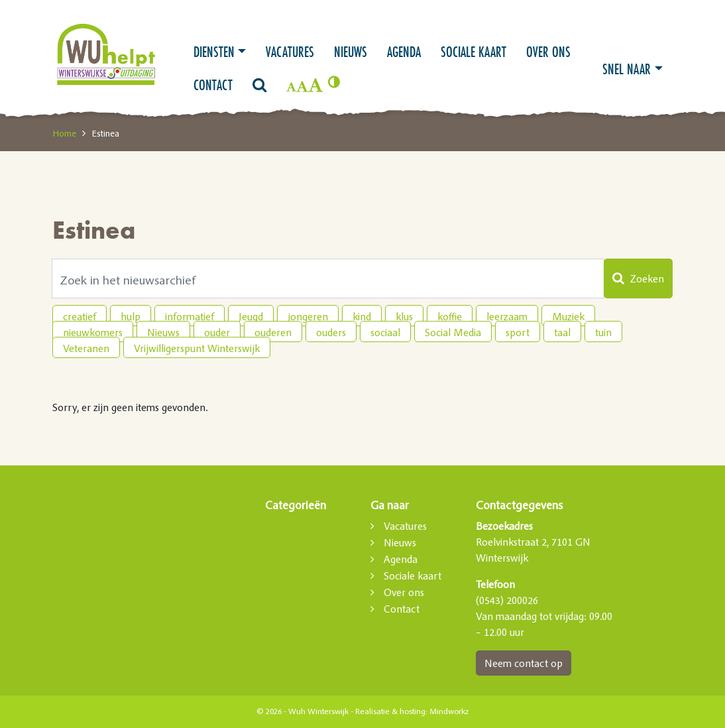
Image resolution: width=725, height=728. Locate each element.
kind (362, 316)
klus (404, 316)
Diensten (214, 52)
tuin (603, 332)
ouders (331, 332)
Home (64, 133)
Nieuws (351, 52)
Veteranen (86, 348)
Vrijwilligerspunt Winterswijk (197, 348)
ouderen (273, 332)
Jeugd (251, 316)
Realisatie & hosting (390, 711)
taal (562, 332)
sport (518, 332)
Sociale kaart (474, 52)
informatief (190, 316)
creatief (80, 316)
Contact (213, 85)
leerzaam (507, 316)
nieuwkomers (93, 332)
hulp (131, 316)
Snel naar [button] (627, 69)
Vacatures (290, 52)
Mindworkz (449, 711)
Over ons (548, 52)
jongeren (308, 316)
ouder (217, 332)
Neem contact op (524, 663)
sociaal (385, 332)
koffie (450, 316)
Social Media (453, 332)
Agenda (404, 52)
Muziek (568, 316)
